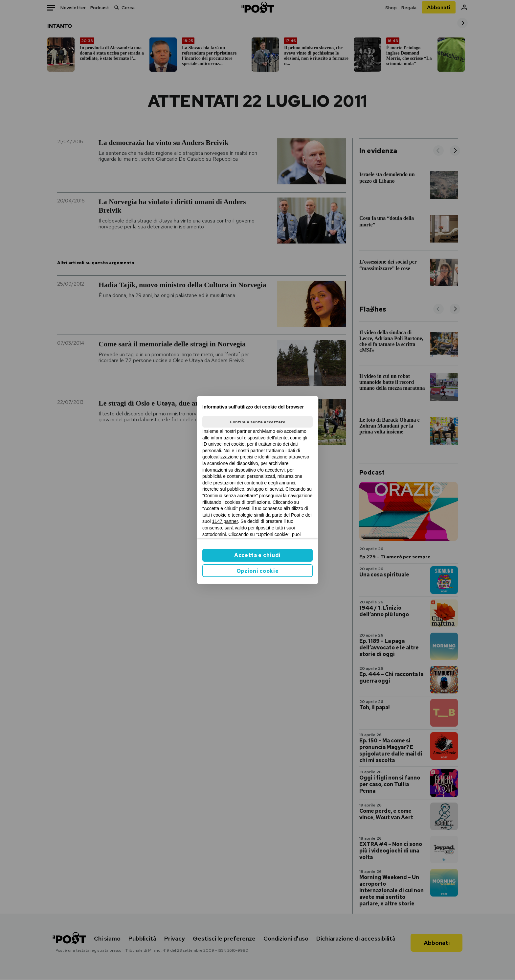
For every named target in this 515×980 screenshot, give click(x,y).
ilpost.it (263, 528)
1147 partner (225, 521)
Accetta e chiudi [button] (257, 555)
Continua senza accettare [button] (257, 422)
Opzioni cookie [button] (258, 571)
